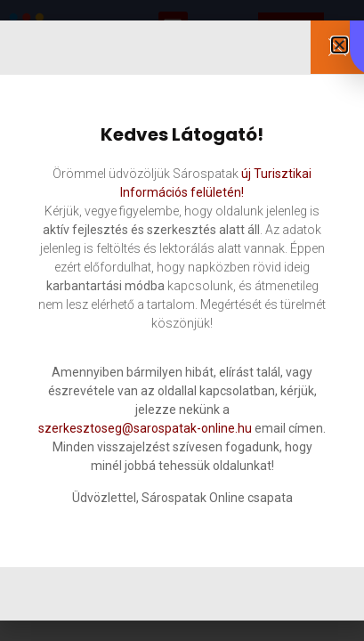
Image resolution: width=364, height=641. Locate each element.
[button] (340, 45)
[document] (182, 320)
